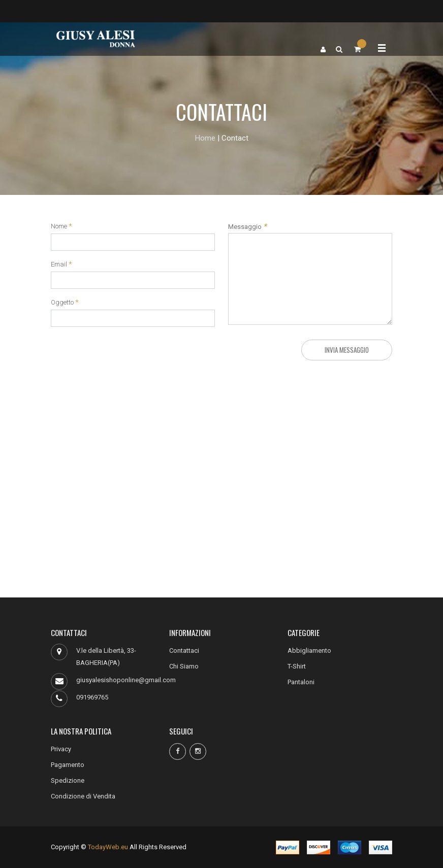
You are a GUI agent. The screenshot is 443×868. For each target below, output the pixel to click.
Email (59, 264)
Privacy (61, 749)
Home (205, 138)
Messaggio (247, 226)
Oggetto (62, 303)
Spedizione (68, 780)
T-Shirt (297, 666)
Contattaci (184, 650)
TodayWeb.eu (108, 847)
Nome (59, 226)
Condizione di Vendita (83, 796)
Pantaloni (301, 682)
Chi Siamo (184, 666)
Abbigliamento (309, 650)
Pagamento (68, 765)
